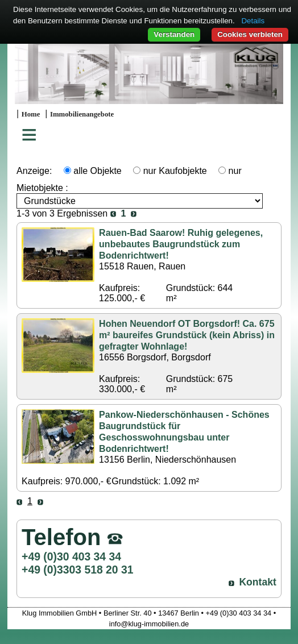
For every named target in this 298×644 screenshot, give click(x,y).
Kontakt (258, 582)
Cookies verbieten (250, 34)
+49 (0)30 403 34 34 (71, 556)
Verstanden (174, 34)
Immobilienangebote (82, 114)
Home (31, 114)
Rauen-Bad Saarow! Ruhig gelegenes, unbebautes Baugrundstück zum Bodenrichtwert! (181, 244)
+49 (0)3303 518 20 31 (77, 570)
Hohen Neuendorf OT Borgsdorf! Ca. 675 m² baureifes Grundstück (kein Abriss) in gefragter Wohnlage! (187, 335)
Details (253, 21)
